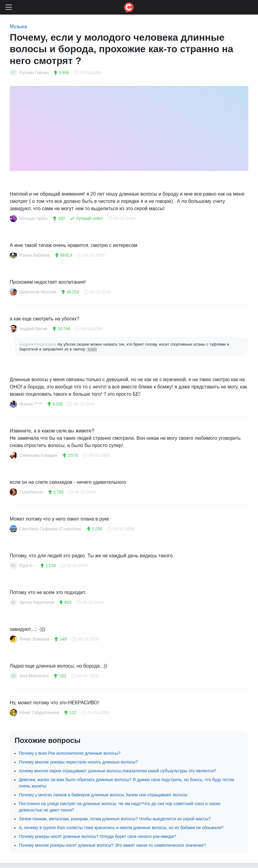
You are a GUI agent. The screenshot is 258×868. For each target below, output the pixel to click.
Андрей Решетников (38, 344)
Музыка (18, 27)
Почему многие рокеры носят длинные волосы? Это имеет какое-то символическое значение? (112, 845)
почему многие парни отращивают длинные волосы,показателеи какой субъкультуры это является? (117, 771)
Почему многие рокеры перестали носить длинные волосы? (78, 762)
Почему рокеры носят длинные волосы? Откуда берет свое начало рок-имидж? (98, 836)
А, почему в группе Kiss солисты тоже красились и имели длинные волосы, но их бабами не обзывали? (121, 828)
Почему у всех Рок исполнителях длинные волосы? (70, 753)
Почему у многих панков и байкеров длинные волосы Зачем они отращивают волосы (103, 795)
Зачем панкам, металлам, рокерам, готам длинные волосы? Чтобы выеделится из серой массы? (115, 819)
